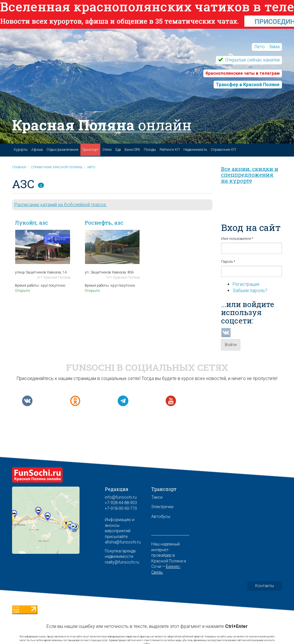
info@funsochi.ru (121, 497)
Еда (118, 150)
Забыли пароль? (250, 291)
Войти (231, 345)
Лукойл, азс (32, 222)
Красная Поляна (102, 125)
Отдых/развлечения (62, 150)
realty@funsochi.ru (122, 562)
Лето (259, 47)
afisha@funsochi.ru (123, 542)
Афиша (37, 150)
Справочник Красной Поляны (57, 167)
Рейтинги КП (170, 150)
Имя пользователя (237, 239)
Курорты (21, 150)
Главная (19, 167)
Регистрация (246, 284)
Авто (91, 167)
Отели (107, 150)
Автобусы (161, 516)
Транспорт (90, 150)
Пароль (228, 262)
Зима (274, 47)
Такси (157, 497)
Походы (150, 150)
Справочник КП (223, 150)
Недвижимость (195, 150)
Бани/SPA (132, 150)
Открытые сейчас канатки (252, 60)
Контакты (265, 586)
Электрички (162, 507)
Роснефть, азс (104, 222)
